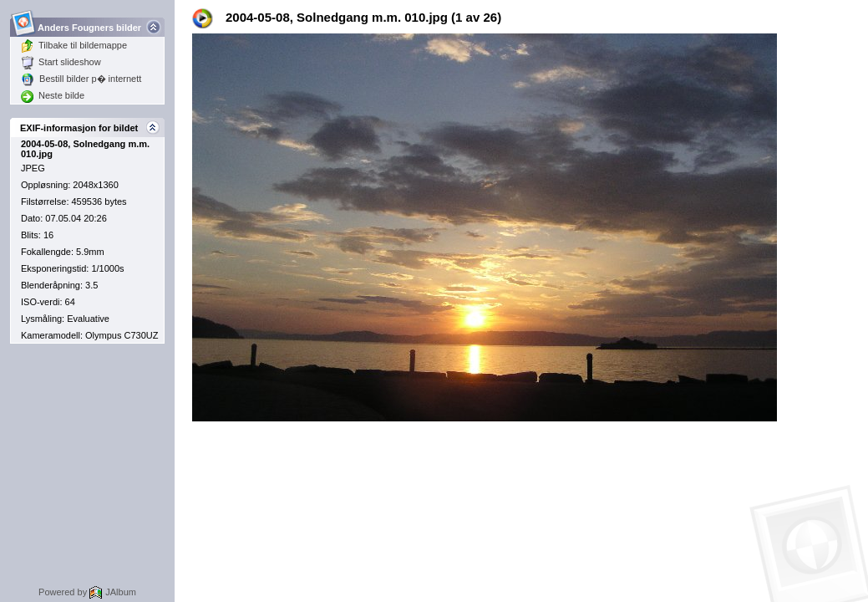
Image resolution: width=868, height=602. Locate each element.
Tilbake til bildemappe (74, 45)
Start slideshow (61, 62)
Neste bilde (53, 95)
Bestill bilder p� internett (81, 79)
